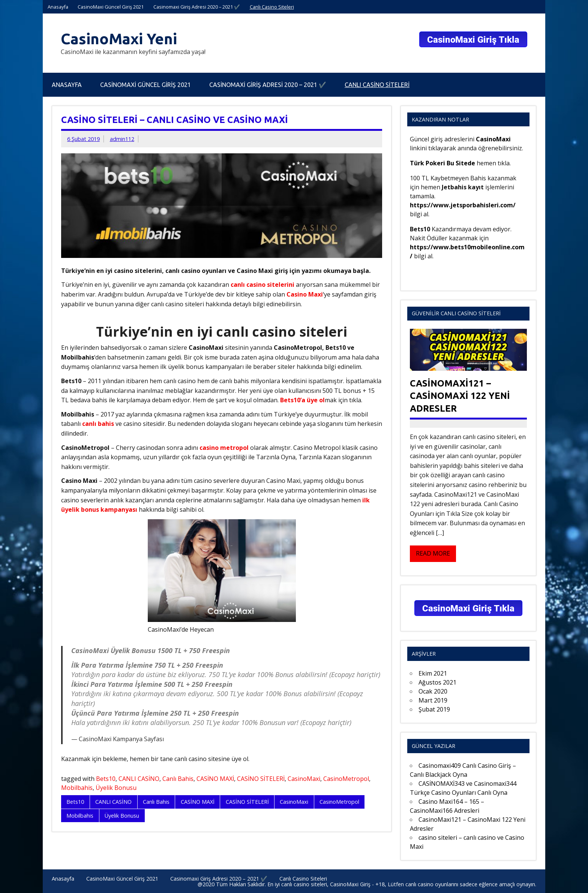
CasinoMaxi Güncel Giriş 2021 (111, 7)
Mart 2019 (433, 700)
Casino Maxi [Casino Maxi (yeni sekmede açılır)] (305, 294)
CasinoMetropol (346, 779)
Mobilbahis (77, 788)
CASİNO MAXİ (215, 779)
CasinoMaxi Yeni (119, 39)
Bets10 (106, 779)
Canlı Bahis (178, 779)
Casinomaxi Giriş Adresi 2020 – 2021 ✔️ (197, 7)
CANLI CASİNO (139, 779)
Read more (433, 553)
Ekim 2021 (433, 673)
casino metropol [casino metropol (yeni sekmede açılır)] (224, 448)
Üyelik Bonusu (116, 788)
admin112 (122, 139)
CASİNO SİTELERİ (261, 779)
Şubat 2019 (434, 709)
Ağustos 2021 (437, 682)
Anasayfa (58, 7)
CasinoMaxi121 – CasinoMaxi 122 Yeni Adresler (460, 396)
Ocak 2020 (433, 691)
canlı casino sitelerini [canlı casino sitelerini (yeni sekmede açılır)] (262, 285)
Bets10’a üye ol (302, 400)
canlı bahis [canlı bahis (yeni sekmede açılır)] (98, 424)
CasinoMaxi (304, 779)
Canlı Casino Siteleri (272, 7)
